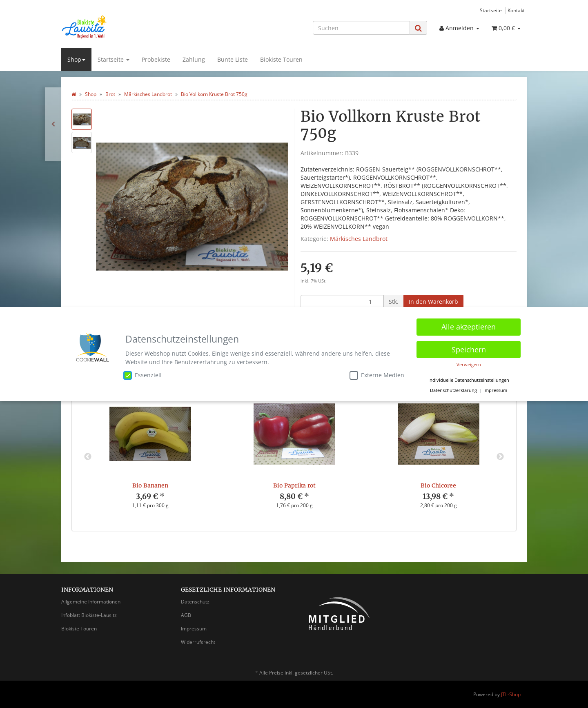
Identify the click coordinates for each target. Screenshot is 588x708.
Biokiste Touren (281, 59)
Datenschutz (195, 602)
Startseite (491, 10)
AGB (186, 615)
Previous (88, 457)
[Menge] (342, 302)
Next (500, 457)
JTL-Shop (511, 694)
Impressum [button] (495, 389)
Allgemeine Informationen (91, 602)
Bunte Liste (233, 59)
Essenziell (143, 374)
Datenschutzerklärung (453, 389)
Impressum (194, 629)
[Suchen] (361, 28)
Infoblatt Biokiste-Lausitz (89, 615)
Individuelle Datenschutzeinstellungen (469, 378)
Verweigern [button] (469, 363)
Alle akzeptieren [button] (469, 325)
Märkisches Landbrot (359, 239)
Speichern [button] (469, 348)
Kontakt (516, 10)
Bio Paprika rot (294, 485)
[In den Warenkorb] (433, 302)
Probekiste (156, 59)
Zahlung (194, 59)
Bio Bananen (150, 485)
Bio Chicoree (438, 485)
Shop (76, 59)
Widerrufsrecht (198, 642)
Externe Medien (377, 374)
